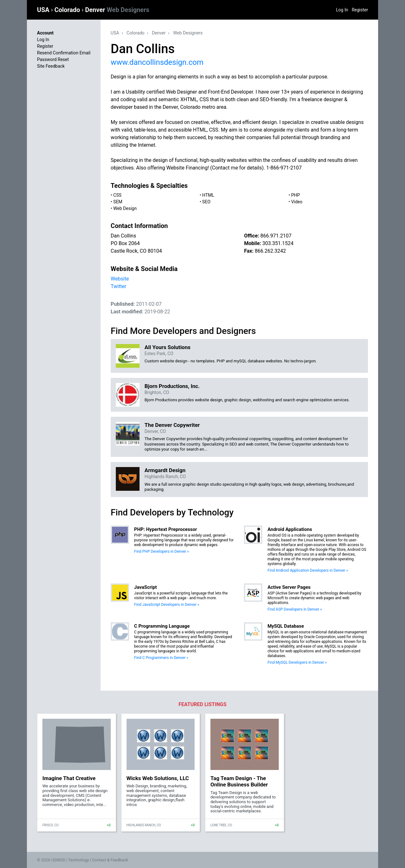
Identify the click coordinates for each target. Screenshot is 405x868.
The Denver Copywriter (172, 425)
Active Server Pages (289, 587)
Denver (117, 10)
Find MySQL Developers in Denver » (297, 662)
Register (360, 10)
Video (297, 202)
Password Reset (53, 59)
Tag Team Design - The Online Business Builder (239, 781)
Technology (78, 860)
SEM (118, 202)
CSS (117, 195)
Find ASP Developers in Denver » (295, 609)
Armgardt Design (165, 470)
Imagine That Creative (69, 778)
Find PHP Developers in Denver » (162, 551)
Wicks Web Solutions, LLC (158, 778)
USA (44, 10)
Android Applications (290, 529)
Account (45, 33)
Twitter (118, 286)
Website (120, 279)
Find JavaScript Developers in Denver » (167, 605)
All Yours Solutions (168, 347)
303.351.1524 (278, 243)
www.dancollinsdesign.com (157, 62)
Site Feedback (51, 66)
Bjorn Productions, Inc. (172, 386)
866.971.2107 (276, 236)
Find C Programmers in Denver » (161, 658)
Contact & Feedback (110, 860)
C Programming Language (162, 626)
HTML (208, 195)
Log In (342, 10)
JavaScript (146, 587)
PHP (296, 195)
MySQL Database (286, 626)
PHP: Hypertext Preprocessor (166, 529)
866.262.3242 (270, 251)
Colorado (68, 10)
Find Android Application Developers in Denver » (308, 570)
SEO (206, 202)
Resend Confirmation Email (64, 53)
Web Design (125, 208)
